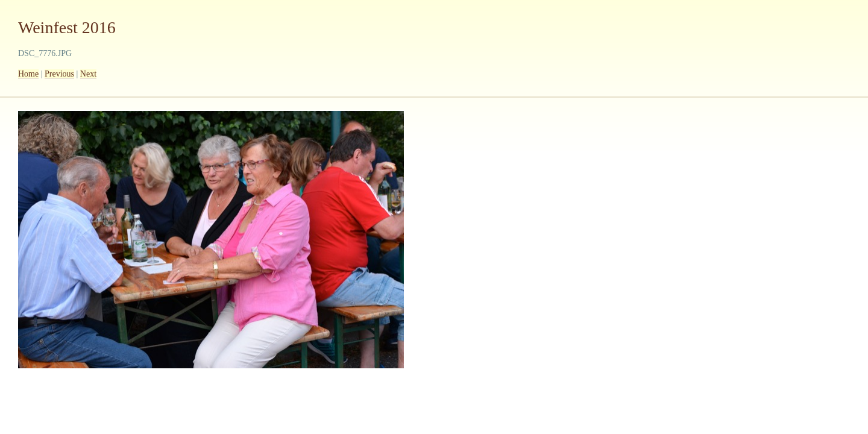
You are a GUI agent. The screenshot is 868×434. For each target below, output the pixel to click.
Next (88, 74)
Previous (59, 74)
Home (28, 74)
